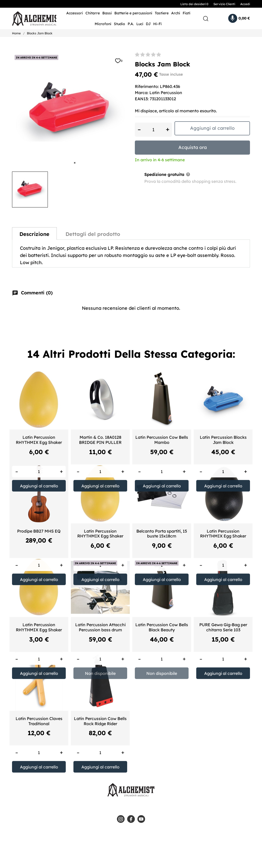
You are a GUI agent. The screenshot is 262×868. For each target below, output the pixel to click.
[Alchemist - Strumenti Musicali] (30, 19)
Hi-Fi (157, 24)
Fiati (187, 13)
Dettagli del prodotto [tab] (93, 234)
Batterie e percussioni (133, 13)
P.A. (131, 24)
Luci (140, 24)
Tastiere (162, 13)
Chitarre (93, 13)
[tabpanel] (70, 110)
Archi (176, 13)
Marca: (142, 93)
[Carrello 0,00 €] (239, 18)
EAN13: (142, 99)
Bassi (107, 13)
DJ (148, 24)
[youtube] (141, 819)
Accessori (75, 13)
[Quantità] (153, 130)
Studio (119, 24)
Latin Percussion (166, 93)
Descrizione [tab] (34, 234)
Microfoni (103, 24)
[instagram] (121, 819)
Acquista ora (193, 147)
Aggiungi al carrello (212, 128)
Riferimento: (147, 86)
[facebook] (131, 819)
